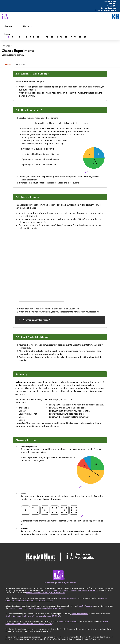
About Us (112, 4)
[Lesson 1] (5, 37)
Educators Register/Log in (106, 10)
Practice (21, 64)
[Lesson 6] (23, 37)
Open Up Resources (85, 606)
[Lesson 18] (75, 37)
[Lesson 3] (12, 37)
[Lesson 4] (16, 37)
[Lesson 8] (30, 37)
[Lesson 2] (9, 37)
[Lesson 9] (34, 37)
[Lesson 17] (71, 37)
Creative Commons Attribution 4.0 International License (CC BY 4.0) (71, 590)
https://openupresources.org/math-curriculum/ (46, 593)
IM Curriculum (110, 1)
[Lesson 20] (85, 37)
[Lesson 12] (47, 37)
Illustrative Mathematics (67, 598)
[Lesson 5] (19, 37)
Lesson (8, 64)
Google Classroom (109, 8)
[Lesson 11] (43, 37)
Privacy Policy (49, 583)
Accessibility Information (66, 583)
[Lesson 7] (27, 37)
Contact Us (112, 6)
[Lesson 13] (52, 37)
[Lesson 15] (61, 37)
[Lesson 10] (38, 37)
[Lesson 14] (57, 37)
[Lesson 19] (80, 37)
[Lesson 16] (66, 37)
